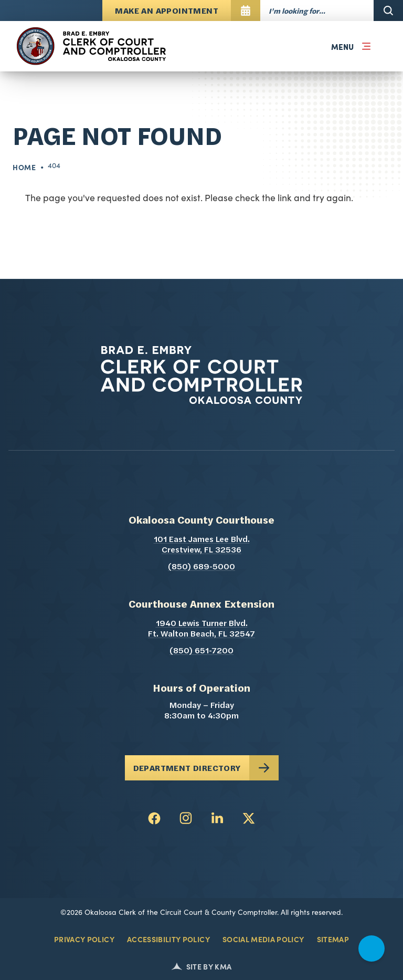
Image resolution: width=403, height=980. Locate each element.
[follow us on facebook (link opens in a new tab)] (154, 818)
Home (24, 167)
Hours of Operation (201, 689)
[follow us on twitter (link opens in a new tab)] (249, 818)
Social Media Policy (263, 939)
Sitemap (333, 939)
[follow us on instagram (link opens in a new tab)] (186, 818)
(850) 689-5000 (201, 567)
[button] (348, 46)
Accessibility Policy (168, 939)
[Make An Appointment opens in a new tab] (181, 11)
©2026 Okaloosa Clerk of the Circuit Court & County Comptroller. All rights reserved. (201, 912)
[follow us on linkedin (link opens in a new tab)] (217, 818)
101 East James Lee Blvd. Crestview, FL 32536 (225, 545)
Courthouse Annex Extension (201, 605)
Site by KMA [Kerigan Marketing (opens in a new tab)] (202, 966)
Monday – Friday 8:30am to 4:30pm (201, 711)
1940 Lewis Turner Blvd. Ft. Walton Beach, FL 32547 (222, 629)
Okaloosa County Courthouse (201, 521)
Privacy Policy (84, 939)
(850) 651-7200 (201, 651)
